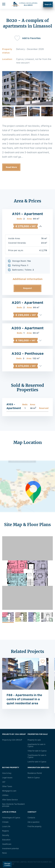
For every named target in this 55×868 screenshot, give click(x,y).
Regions (5, 831)
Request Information (27, 290)
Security (6, 835)
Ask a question (34, 822)
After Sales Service (10, 800)
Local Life (6, 826)
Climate (5, 822)
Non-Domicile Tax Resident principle (13, 805)
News (4, 853)
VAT (4, 782)
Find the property (34, 826)
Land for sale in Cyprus (37, 762)
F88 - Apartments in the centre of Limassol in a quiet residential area (24, 699)
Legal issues (7, 778)
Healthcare (7, 844)
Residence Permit (35, 773)
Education (6, 840)
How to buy (7, 773)
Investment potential (10, 849)
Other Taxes (7, 786)
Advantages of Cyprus (11, 818)
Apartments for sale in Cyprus (36, 745)
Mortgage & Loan (9, 791)
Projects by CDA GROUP (12, 740)
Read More (11, 167)
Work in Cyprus (34, 778)
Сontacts (31, 818)
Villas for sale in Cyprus (37, 751)
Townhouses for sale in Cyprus (37, 756)
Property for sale (34, 740)
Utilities (5, 795)
